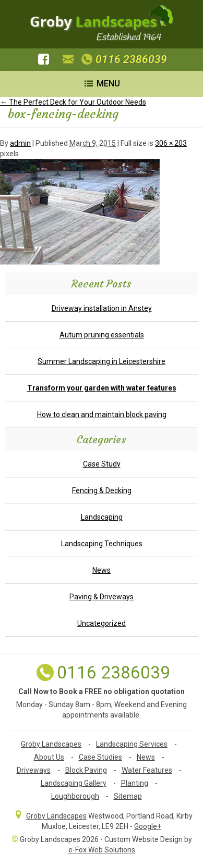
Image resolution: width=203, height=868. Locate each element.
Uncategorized (102, 623)
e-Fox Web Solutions (102, 850)
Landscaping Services (132, 744)
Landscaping (102, 517)
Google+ (148, 826)
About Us (49, 757)
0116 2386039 (123, 59)
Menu (102, 84)
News (102, 570)
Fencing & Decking (102, 490)
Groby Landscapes (51, 744)
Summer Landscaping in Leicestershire (102, 361)
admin (20, 143)
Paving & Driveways (102, 597)
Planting (135, 783)
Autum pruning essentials (102, 335)
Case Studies (100, 757)
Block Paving (86, 770)
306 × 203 (171, 143)
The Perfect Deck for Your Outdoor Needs (73, 102)
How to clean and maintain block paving (102, 414)
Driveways (34, 770)
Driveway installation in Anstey (102, 308)
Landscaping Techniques (102, 544)
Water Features (147, 770)
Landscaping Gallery (74, 783)
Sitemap (128, 796)
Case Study (102, 464)
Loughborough (75, 796)
